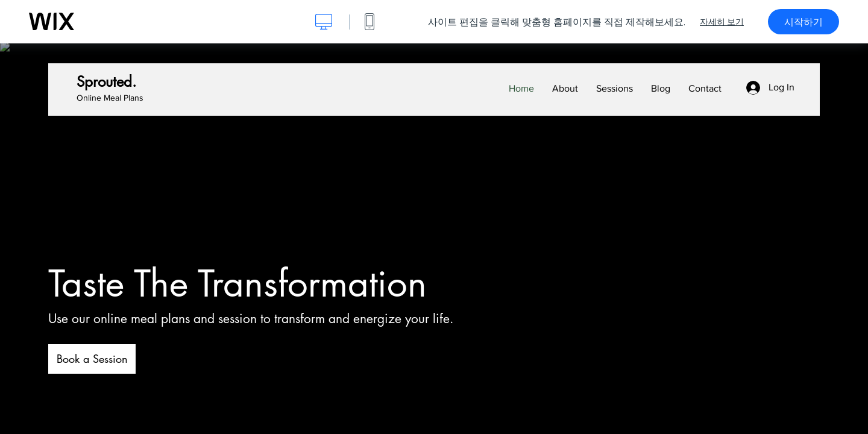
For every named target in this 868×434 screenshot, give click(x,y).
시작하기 (804, 22)
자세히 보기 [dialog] (722, 22)
